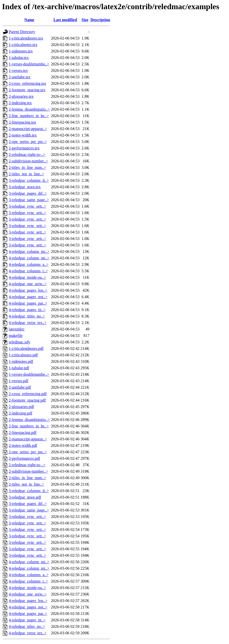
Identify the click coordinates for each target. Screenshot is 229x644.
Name (29, 20)
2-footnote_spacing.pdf (27, 400)
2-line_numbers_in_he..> (29, 116)
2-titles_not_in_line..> (26, 174)
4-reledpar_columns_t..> (28, 271)
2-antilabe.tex (20, 77)
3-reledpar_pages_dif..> (28, 193)
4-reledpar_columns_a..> (29, 264)
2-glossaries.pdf (21, 407)
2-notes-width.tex (23, 135)
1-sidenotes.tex (21, 51)
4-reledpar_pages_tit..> (27, 310)
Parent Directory (22, 32)
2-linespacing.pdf (23, 433)
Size (85, 20)
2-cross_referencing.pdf (28, 394)
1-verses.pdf (19, 381)
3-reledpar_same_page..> (29, 200)
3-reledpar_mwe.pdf (25, 497)
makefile (16, 336)
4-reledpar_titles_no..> (27, 316)
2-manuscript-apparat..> (28, 129)
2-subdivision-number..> (28, 161)
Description (100, 20)
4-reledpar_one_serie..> (28, 284)
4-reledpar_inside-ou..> (27, 277)
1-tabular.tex (19, 58)
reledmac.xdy (20, 342)
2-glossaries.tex (21, 96)
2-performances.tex (24, 148)
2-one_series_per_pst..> (28, 142)
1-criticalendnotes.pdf (26, 348)
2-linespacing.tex (22, 122)
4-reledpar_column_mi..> (29, 252)
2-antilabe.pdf (20, 387)
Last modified (65, 20)
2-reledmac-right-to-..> (27, 155)
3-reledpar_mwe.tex (25, 187)
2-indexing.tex (20, 103)
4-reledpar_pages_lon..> (28, 290)
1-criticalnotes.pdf (23, 355)
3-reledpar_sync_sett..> (27, 206)
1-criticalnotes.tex (23, 45)
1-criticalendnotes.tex (26, 38)
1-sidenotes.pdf (21, 361)
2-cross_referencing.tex (28, 83)
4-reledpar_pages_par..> (28, 303)
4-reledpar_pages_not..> (28, 297)
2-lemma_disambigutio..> (29, 109)
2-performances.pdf (24, 458)
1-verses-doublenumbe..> (29, 64)
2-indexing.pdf (21, 413)
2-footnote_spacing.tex (27, 90)
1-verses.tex (18, 70)
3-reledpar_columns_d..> (29, 180)
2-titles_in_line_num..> (27, 167)
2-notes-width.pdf (23, 445)
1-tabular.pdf (19, 368)
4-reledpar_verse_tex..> (28, 323)
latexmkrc (17, 329)
